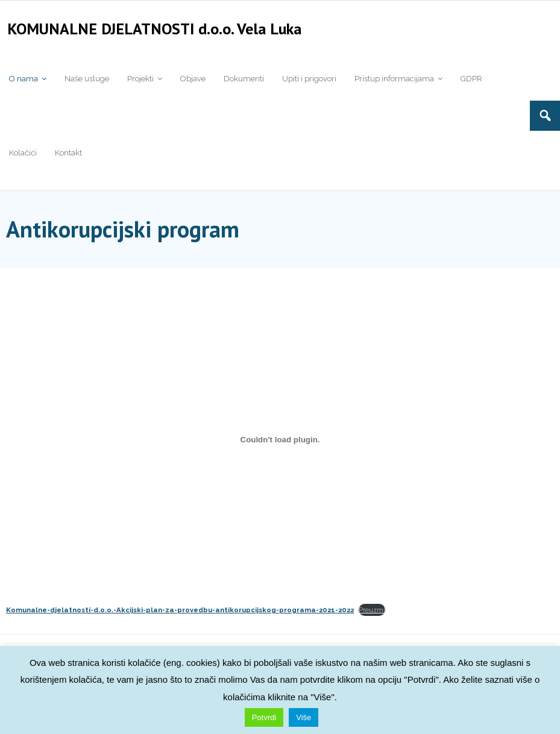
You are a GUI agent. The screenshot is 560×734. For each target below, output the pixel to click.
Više (304, 717)
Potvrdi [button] (264, 717)
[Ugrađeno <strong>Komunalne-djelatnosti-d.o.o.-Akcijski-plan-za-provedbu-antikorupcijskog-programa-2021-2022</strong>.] (280, 443)
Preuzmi (372, 614)
